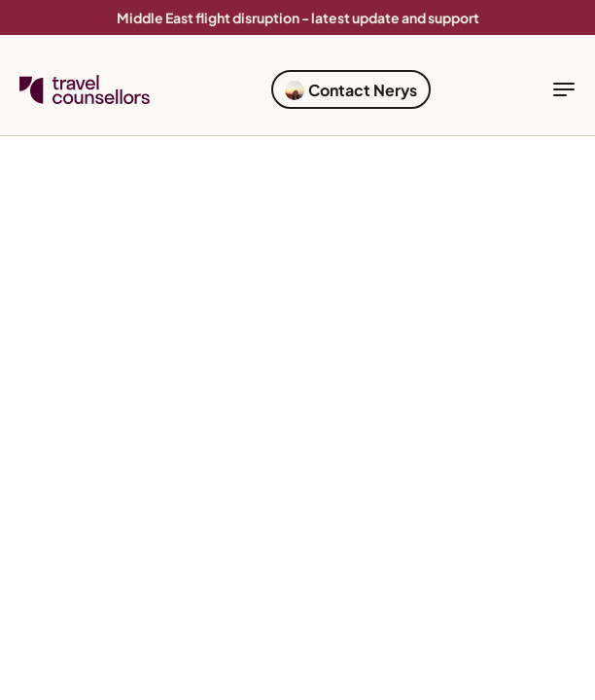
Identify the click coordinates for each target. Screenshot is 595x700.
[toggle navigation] (564, 89)
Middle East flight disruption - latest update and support (298, 17)
